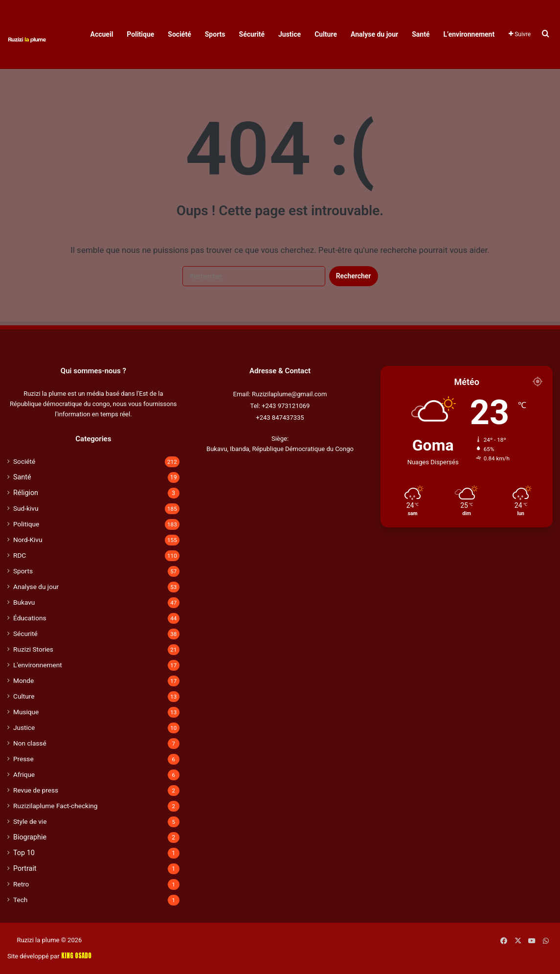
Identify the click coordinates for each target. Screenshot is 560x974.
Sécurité (252, 34)
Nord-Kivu (28, 540)
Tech (20, 900)
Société (179, 34)
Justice (290, 34)
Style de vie (30, 821)
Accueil (102, 34)
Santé (421, 34)
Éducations (30, 618)
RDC (20, 555)
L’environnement (469, 34)
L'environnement (38, 665)
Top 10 (24, 853)
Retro (21, 884)
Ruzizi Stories (33, 649)
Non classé (30, 743)
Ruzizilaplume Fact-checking (55, 806)
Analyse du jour (374, 34)
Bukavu (24, 602)
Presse (23, 759)
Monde (23, 680)
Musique (26, 712)
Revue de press (36, 790)
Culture (326, 34)
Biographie (30, 837)
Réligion (26, 493)
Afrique (24, 774)
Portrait (25, 868)
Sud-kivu (26, 508)
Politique (140, 34)
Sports (215, 34)
